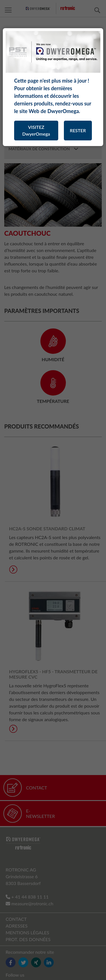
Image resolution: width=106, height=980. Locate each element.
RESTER (78, 130)
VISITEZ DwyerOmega (36, 130)
